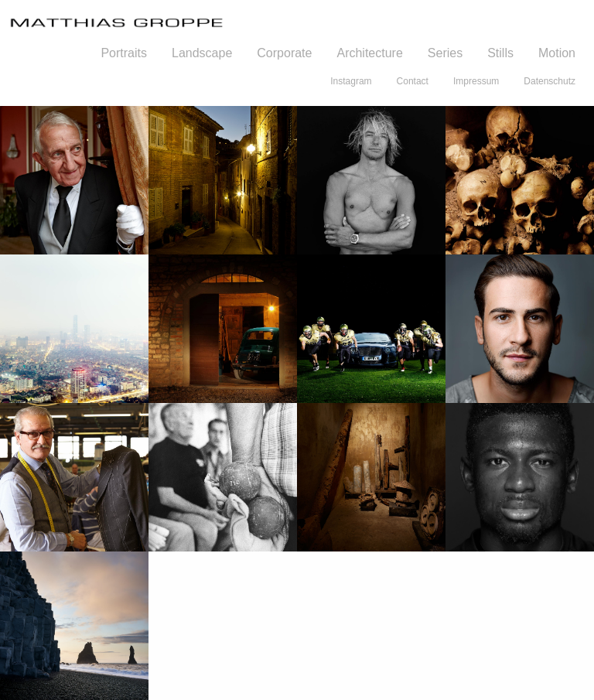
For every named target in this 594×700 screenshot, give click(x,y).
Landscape (202, 53)
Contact (413, 81)
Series (445, 53)
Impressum (476, 81)
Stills (500, 53)
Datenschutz (550, 81)
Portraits (124, 53)
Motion (557, 53)
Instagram (351, 81)
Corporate (284, 53)
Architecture (369, 53)
